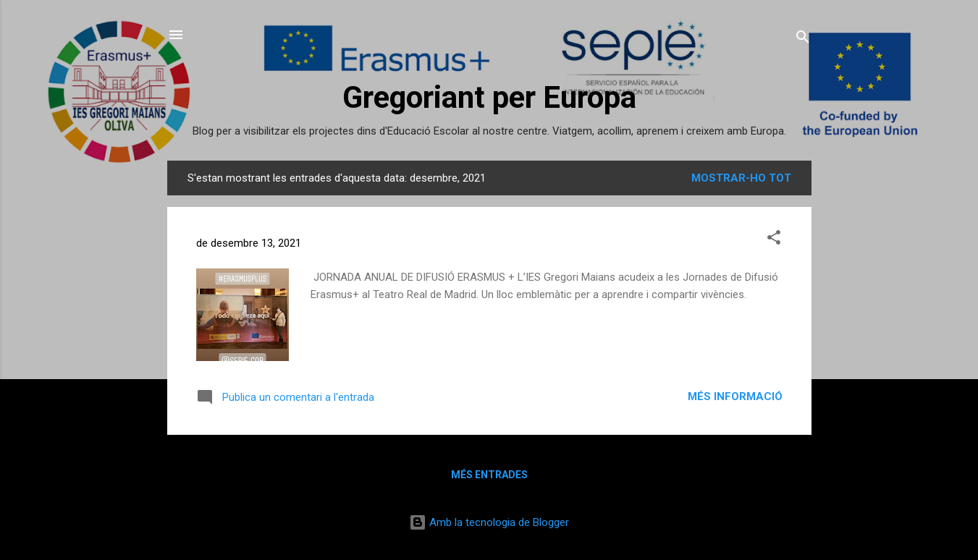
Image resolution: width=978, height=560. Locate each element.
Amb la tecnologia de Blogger (489, 522)
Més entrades (489, 475)
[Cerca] (803, 39)
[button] (774, 240)
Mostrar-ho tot (741, 178)
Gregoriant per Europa (489, 97)
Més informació (735, 396)
